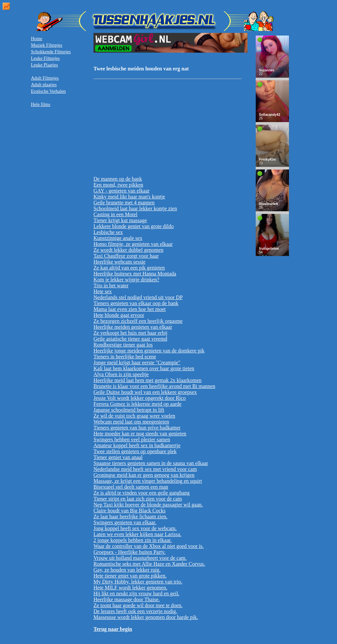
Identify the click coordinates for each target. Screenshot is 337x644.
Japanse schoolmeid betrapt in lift (129, 410)
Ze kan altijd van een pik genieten (129, 268)
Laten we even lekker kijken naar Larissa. (137, 534)
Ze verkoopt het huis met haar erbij (130, 333)
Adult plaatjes (44, 85)
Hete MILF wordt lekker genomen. (130, 588)
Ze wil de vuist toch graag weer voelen (134, 416)
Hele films (41, 104)
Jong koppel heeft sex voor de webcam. (135, 528)
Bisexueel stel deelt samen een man (131, 487)
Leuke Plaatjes (44, 65)
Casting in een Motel (116, 214)
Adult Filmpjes (45, 78)
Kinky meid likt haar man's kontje (129, 197)
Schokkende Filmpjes (51, 52)
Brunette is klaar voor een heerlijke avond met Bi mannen (154, 386)
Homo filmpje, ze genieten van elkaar (133, 244)
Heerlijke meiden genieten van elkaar (133, 327)
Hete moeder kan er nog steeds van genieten (140, 434)
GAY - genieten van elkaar (121, 191)
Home (37, 39)
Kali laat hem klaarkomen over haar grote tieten (144, 368)
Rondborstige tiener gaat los (123, 345)
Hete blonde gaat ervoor (119, 315)
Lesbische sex (108, 232)
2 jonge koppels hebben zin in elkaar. (133, 540)
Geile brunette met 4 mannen (124, 203)
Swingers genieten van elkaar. (125, 522)
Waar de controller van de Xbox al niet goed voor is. (149, 546)
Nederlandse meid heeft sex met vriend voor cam (145, 469)
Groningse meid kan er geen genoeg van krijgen (144, 475)
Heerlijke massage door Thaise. (127, 599)
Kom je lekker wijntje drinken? (126, 280)
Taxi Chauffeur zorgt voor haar (126, 256)
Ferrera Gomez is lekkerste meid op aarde (137, 404)
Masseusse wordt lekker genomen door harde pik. (146, 617)
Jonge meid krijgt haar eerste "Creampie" (137, 362)
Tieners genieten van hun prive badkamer (137, 428)
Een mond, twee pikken (118, 185)
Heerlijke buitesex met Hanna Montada (135, 274)
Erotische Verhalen (48, 91)
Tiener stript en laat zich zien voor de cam (138, 499)
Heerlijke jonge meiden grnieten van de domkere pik (149, 351)
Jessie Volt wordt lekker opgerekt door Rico (140, 398)
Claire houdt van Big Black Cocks (130, 511)
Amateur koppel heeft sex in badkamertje (137, 445)
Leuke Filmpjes (45, 58)
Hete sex (103, 291)
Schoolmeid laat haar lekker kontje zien (135, 208)
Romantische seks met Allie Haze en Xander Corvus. (149, 564)
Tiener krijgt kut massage (120, 220)
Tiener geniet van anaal (118, 457)
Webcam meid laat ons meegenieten (131, 422)
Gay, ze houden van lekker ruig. (127, 570)
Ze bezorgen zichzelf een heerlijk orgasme (138, 321)
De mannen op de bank (118, 179)
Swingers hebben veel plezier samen (132, 439)
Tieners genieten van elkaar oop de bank (136, 303)
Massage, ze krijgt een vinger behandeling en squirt (148, 481)
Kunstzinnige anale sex (118, 238)
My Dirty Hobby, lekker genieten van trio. (138, 582)
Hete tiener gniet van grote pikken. (130, 576)
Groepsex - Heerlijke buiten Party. (130, 552)
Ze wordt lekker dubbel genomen (128, 250)
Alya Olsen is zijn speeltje (121, 374)
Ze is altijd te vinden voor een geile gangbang (142, 493)
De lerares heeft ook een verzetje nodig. (135, 611)
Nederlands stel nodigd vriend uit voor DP (138, 297)
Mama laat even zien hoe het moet (130, 309)
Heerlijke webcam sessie (119, 262)
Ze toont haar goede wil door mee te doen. (138, 605)
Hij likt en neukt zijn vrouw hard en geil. (136, 593)
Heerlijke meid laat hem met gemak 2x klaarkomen (147, 380)
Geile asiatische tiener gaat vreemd (130, 339)
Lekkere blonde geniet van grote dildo (134, 226)
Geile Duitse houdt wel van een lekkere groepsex (145, 392)
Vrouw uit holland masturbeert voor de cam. (140, 558)
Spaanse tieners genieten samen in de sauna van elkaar (151, 463)
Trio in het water (111, 285)
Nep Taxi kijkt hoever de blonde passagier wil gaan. (148, 505)
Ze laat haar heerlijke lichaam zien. (130, 516)
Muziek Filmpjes (47, 45)
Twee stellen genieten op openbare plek (135, 451)
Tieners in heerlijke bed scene (125, 357)
